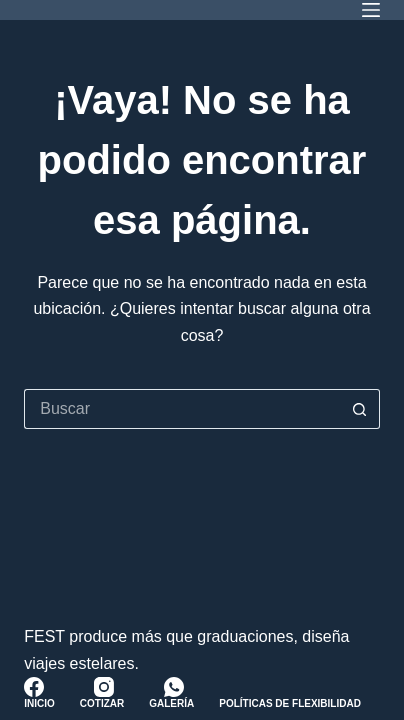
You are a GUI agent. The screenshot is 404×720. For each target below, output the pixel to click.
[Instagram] (104, 687)
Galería (171, 703)
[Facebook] (34, 687)
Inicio (39, 703)
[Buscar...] (182, 409)
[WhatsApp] (174, 687)
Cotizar (102, 703)
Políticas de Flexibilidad (290, 703)
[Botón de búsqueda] (360, 409)
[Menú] (371, 10)
